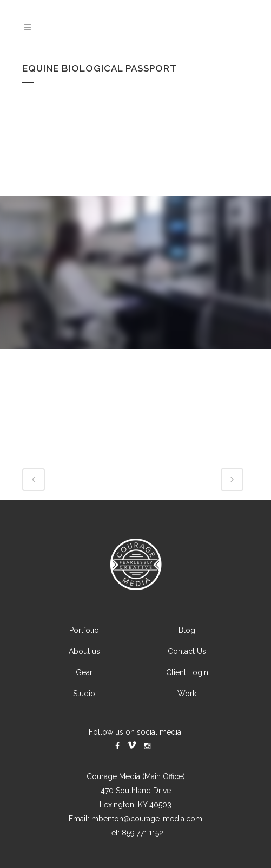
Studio (84, 694)
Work (187, 694)
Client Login (187, 672)
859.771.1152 (143, 833)
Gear (84, 672)
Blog (187, 630)
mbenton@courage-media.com (147, 819)
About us (84, 651)
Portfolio (84, 630)
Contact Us (187, 651)
